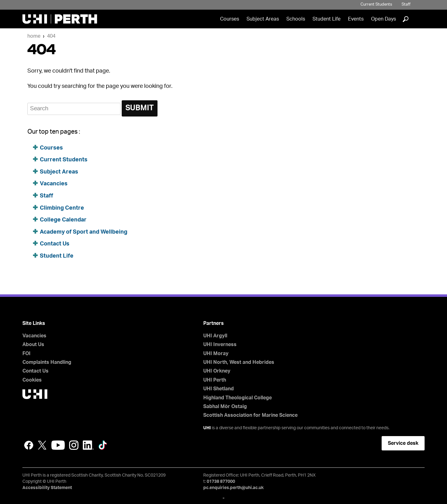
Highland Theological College (238, 398)
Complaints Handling (47, 362)
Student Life (327, 19)
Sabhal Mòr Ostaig (225, 407)
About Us (33, 345)
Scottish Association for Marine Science (250, 415)
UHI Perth (215, 380)
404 (51, 36)
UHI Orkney (217, 371)
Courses (230, 19)
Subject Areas (263, 19)
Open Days (383, 19)
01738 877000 (221, 482)
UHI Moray (216, 354)
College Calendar (63, 220)
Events (356, 19)
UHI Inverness (220, 345)
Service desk (403, 443)
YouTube (58, 445)
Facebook (29, 445)
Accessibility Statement (47, 488)
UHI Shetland (219, 389)
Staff (406, 5)
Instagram (74, 445)
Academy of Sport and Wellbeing (84, 232)
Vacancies (54, 184)
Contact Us (55, 244)
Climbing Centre (62, 208)
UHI (207, 428)
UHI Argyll (215, 336)
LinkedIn (88, 445)
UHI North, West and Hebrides (239, 362)
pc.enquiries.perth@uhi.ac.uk (233, 488)
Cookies (32, 380)
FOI (26, 354)
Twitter (42, 445)
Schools (296, 19)
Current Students (376, 5)
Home (34, 36)
